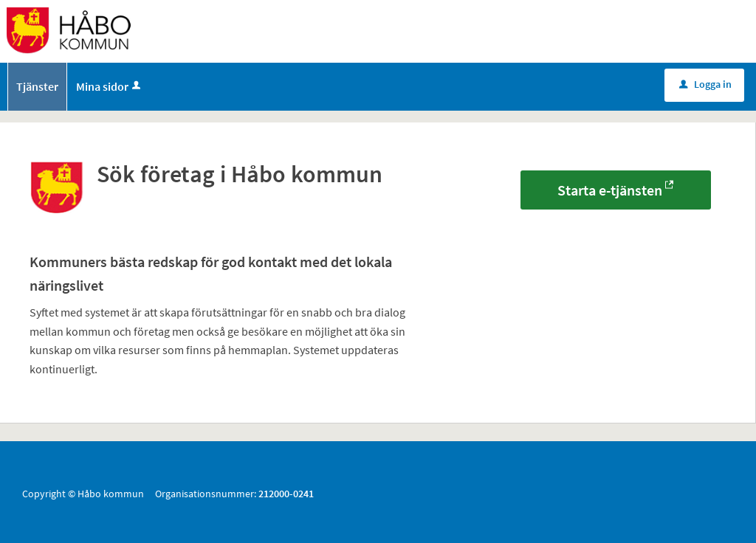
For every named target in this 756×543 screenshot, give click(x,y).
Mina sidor (110, 86)
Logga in (705, 84)
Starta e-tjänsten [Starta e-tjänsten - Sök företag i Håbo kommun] (610, 190)
